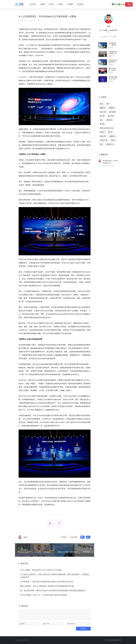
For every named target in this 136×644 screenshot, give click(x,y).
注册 (123, 4)
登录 (117, 4)
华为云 (65, 537)
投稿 (129, 4)
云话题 (60, 4)
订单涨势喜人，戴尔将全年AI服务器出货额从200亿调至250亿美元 (47, 582)
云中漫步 (33, 4)
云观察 (42, 4)
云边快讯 (80, 4)
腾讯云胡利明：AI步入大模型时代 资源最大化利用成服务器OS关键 (47, 586)
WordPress (26, 640)
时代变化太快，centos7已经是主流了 (111, 162)
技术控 (51, 4)
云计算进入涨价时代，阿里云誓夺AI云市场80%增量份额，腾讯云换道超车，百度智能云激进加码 (55, 576)
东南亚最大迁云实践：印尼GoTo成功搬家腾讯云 (113, 54)
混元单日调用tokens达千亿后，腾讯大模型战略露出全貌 (113, 80)
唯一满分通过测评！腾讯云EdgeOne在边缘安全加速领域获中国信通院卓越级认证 (53, 590)
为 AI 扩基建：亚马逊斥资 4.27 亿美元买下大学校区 (41, 570)
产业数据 (70, 4)
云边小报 (74, 537)
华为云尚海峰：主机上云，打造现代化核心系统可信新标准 (44, 595)
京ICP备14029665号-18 (113, 640)
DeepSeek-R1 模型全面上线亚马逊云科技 (113, 62)
